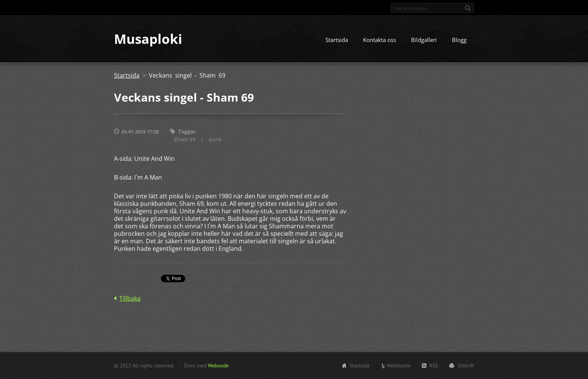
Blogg (459, 40)
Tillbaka (130, 298)
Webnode (218, 366)
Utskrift (466, 366)
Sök (468, 8)
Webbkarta (399, 366)
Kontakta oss (379, 40)
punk (215, 139)
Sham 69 (184, 139)
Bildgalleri (424, 40)
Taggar (187, 132)
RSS (434, 366)
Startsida (337, 40)
